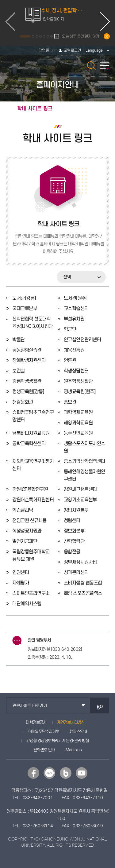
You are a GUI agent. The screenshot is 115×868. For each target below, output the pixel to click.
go (100, 706)
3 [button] (37, 36)
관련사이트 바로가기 (30, 706)
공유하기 (107, 109)
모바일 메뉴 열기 (105, 66)
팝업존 (44, 50)
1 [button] (25, 36)
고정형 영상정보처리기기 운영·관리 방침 (57, 741)
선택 (67, 277)
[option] (58, 17)
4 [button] (40, 36)
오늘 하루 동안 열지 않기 (80, 36)
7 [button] (52, 36)
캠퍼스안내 (78, 732)
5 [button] (44, 36)
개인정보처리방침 (71, 722)
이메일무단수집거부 (44, 732)
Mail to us (74, 750)
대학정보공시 (36, 722)
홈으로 (7, 109)
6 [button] (48, 36)
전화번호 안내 (44, 750)
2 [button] (33, 36)
